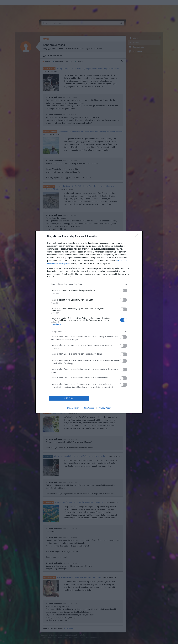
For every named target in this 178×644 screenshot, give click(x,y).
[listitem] (89, 284)
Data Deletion (73, 408)
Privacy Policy (105, 408)
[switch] (123, 290)
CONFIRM (69, 398)
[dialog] (89, 322)
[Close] (137, 236)
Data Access (89, 408)
